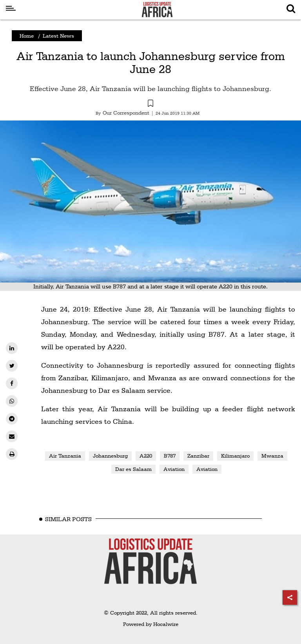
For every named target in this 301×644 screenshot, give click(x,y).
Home (27, 36)
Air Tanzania (65, 456)
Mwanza (272, 456)
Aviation (174, 469)
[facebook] (12, 383)
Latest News (58, 36)
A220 (146, 456)
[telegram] (12, 419)
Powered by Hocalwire (151, 624)
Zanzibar (198, 456)
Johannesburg (110, 456)
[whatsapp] (12, 401)
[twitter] (12, 366)
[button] (150, 104)
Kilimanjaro (235, 456)
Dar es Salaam (133, 469)
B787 (170, 456)
